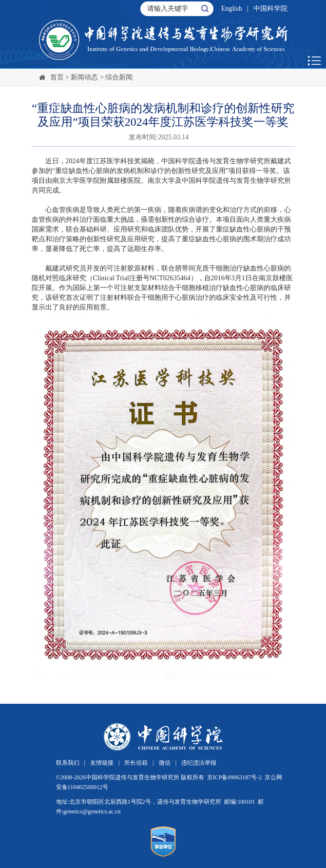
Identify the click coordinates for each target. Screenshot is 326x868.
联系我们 (68, 763)
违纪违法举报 (199, 763)
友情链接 (102, 763)
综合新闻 (119, 77)
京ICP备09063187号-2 (235, 777)
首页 (57, 77)
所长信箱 (136, 763)
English (232, 9)
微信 (165, 763)
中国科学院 (270, 9)
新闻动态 (84, 77)
